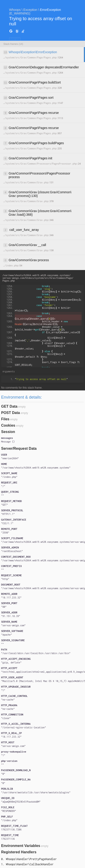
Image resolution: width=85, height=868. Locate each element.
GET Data (9, 406)
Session (8, 432)
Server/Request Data (19, 448)
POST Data (11, 413)
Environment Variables (21, 846)
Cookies (8, 425)
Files (5, 419)
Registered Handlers (19, 852)
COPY (15, 39)
